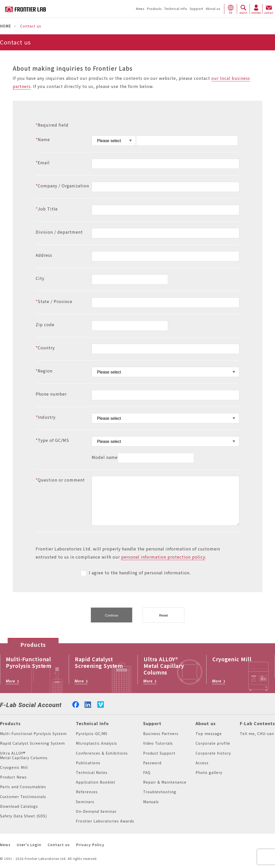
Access (202, 763)
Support (152, 724)
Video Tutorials (158, 743)
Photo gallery (209, 773)
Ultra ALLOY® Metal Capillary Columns (24, 755)
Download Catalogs (19, 806)
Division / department (59, 232)
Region (44, 371)
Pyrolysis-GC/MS (92, 734)
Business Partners (161, 734)
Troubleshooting (160, 792)
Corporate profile (213, 743)
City (40, 278)
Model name (105, 457)
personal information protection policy (163, 557)
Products (10, 724)
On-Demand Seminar (96, 811)
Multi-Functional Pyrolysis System (33, 734)
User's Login (29, 845)
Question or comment (60, 480)
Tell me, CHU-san (257, 734)
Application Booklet (96, 782)
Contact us (59, 845)
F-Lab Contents (257, 724)
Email (43, 163)
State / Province (54, 302)
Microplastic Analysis (97, 743)
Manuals (151, 802)
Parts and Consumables (23, 787)
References (87, 792)
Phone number (51, 394)
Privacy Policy (90, 845)
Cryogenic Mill (14, 767)
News (5, 845)
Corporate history (213, 753)
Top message (209, 734)
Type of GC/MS (52, 440)
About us (206, 724)
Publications (88, 763)
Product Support (159, 753)
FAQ (147, 773)
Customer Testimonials (23, 797)
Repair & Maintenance (165, 782)
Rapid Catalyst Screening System (32, 743)
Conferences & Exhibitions (102, 753)
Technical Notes (92, 773)
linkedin (88, 704)
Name (43, 140)
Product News (13, 777)
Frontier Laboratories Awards (105, 821)
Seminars (85, 802)
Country (45, 348)
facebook (76, 704)
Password (152, 763)
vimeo (101, 705)
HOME (6, 26)
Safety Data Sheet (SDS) (23, 816)
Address (44, 255)
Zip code (45, 325)
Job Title (47, 209)
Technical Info (92, 724)
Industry (46, 417)
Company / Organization (62, 186)
